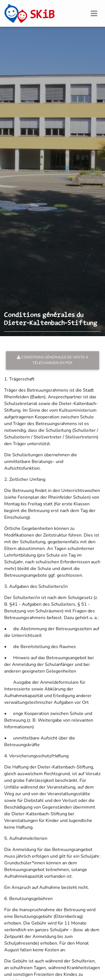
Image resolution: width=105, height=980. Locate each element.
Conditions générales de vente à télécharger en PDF (53, 360)
